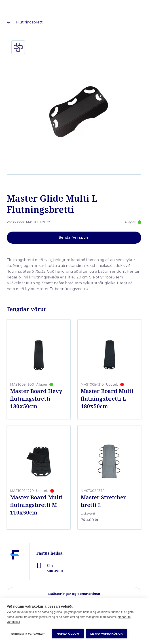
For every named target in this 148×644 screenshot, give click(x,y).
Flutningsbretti (30, 22)
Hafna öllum (68, 634)
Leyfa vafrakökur (107, 634)
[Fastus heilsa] (15, 565)
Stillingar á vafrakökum (28, 634)
